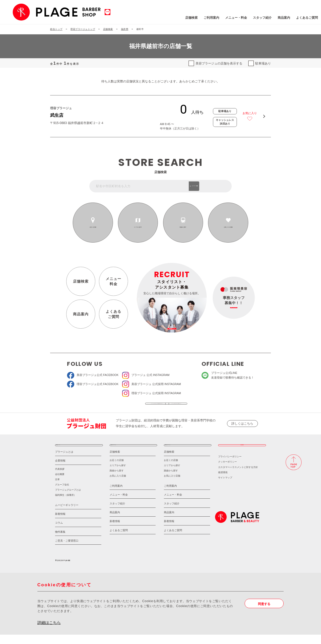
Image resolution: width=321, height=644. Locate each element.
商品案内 (256, 18)
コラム (59, 532)
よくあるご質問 (279, 18)
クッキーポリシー (228, 471)
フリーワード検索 (213, 186)
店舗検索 (163, 18)
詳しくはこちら (242, 428)
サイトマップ (225, 487)
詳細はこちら (49, 632)
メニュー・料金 (208, 18)
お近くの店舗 (93, 227)
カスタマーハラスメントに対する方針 (238, 477)
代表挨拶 (60, 478)
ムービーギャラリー (67, 514)
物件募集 (60, 541)
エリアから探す (138, 227)
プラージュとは (64, 461)
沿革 (57, 489)
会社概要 (60, 484)
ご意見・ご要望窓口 (67, 550)
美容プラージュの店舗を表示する (219, 63)
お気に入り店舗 (118, 485)
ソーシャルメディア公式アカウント (130, 406)
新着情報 (60, 523)
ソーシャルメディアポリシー (191, 406)
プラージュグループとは (68, 499)
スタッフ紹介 (235, 18)
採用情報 (242, 452)
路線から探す (183, 227)
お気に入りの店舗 (228, 227)
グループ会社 (62, 494)
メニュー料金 (113, 281)
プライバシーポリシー (230, 466)
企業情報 (60, 470)
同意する (264, 613)
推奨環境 (223, 482)
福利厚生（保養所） (66, 504)
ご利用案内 (183, 18)
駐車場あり (263, 63)
